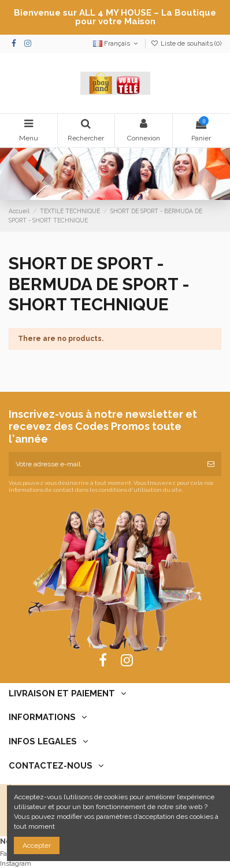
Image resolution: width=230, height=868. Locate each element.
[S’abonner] (211, 464)
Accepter (37, 845)
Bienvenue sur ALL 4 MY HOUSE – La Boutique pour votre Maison (115, 17)
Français (116, 44)
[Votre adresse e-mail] (105, 464)
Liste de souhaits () (186, 44)
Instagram (16, 863)
